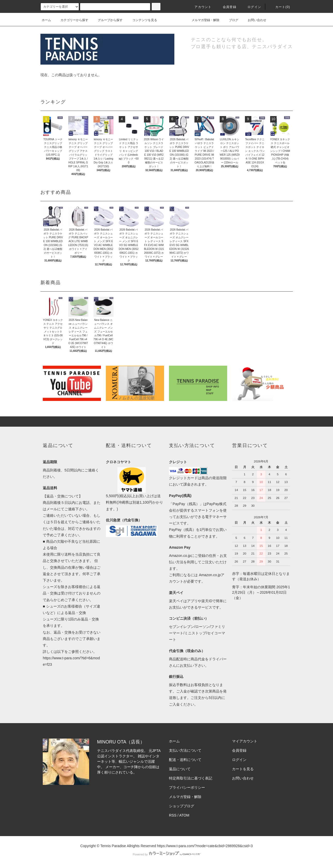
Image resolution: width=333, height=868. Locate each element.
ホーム (46, 20)
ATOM (184, 815)
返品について (180, 769)
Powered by (166, 854)
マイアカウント (245, 741)
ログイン (251, 7)
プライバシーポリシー (187, 787)
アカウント (200, 7)
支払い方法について (185, 750)
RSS (173, 815)
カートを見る (243, 769)
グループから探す (107, 20)
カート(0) (280, 7)
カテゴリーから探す (71, 20)
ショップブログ (182, 806)
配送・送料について (185, 760)
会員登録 (227, 7)
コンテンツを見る (142, 20)
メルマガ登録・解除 (202, 20)
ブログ (230, 20)
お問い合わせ (254, 20)
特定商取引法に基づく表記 (191, 778)
